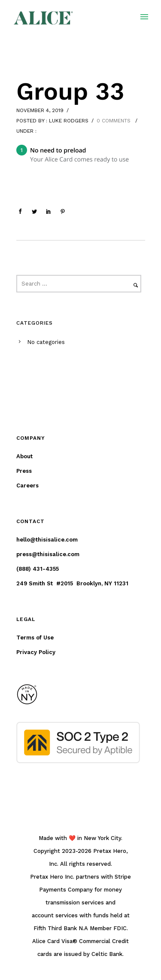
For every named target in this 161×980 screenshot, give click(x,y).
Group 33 (70, 91)
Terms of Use (35, 638)
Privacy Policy (36, 652)
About (24, 456)
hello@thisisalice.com (47, 540)
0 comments (114, 121)
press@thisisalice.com (48, 554)
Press (24, 471)
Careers (27, 485)
